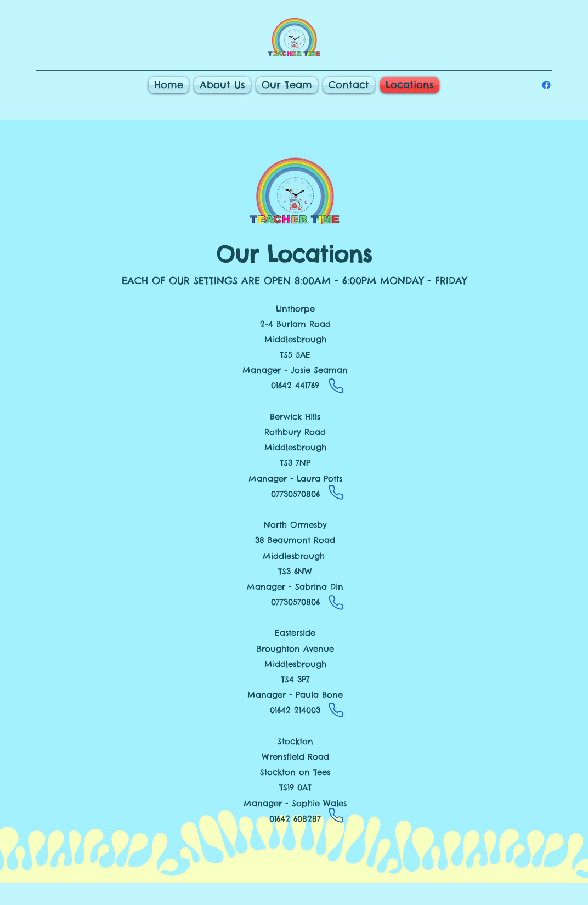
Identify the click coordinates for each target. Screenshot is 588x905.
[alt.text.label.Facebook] (546, 85)
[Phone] (336, 386)
